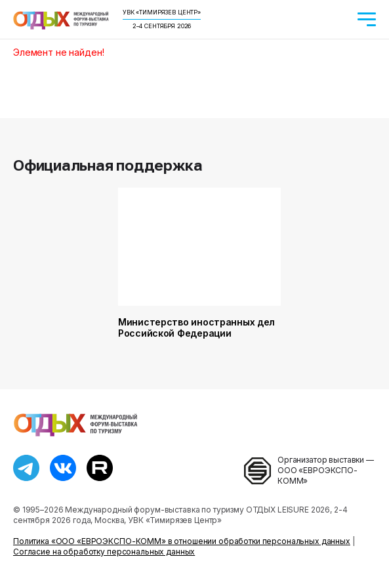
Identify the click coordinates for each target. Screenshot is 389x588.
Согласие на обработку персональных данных (104, 552)
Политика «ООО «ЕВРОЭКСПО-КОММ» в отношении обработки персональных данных (182, 541)
